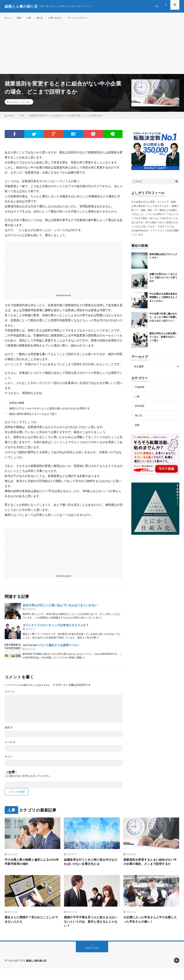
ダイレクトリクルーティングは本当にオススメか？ (56, 629)
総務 (20, 18)
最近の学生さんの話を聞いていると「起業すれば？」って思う (163, 340)
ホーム (8, 18)
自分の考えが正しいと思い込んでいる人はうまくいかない (60, 609)
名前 (9, 731)
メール (10, 746)
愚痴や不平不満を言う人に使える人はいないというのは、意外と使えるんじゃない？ (91, 932)
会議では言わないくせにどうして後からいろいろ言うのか (163, 281)
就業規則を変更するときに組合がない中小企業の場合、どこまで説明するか (150, 868)
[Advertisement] (92, 50)
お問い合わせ (60, 18)
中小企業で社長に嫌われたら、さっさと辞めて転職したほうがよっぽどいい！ (163, 321)
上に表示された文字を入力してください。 (29, 780)
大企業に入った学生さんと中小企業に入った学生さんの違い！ (150, 930)
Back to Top (92, 959)
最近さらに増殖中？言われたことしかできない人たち (31, 930)
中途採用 (140, 390)
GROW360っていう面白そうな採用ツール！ (51, 649)
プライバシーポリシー (85, 18)
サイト (8, 760)
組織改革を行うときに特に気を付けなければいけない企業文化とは (91, 866)
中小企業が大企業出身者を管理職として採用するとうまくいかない (163, 301)
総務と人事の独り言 (37, 972)
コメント (10, 695)
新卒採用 (140, 409)
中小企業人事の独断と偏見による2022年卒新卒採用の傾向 (30, 866)
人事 (31, 18)
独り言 (43, 18)
